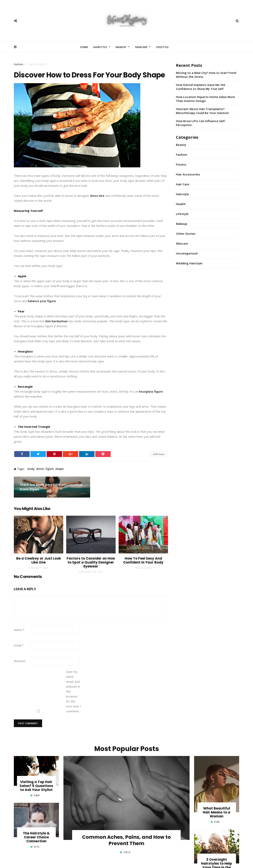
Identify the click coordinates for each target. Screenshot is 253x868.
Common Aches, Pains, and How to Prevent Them (126, 840)
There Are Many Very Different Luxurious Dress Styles (51, 487)
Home (84, 47)
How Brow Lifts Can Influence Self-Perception (201, 123)
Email (19, 645)
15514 (127, 852)
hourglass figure (151, 391)
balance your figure (42, 301)
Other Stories (186, 234)
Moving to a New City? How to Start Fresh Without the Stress (206, 75)
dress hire (97, 196)
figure (50, 469)
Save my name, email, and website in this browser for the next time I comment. (73, 691)
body (31, 469)
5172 (37, 847)
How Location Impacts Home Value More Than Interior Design (205, 99)
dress (40, 469)
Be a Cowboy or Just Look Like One (39, 560)
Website (20, 661)
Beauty (181, 145)
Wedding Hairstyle (189, 263)
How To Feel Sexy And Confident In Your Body (143, 560)
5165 (217, 822)
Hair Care (183, 184)
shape (59, 469)
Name (19, 630)
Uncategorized (187, 253)
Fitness (181, 164)
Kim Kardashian (57, 321)
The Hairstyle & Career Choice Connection (36, 837)
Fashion (19, 64)
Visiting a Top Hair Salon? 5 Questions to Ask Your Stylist (36, 786)
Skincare (141, 47)
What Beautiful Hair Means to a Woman (217, 812)
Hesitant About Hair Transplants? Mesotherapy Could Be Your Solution (202, 111)
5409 (37, 795)
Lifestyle (162, 47)
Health (181, 204)
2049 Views (159, 454)
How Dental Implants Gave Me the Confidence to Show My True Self (201, 87)
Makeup (121, 47)
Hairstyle (100, 47)
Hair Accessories (188, 174)
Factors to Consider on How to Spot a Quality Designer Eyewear (91, 562)
